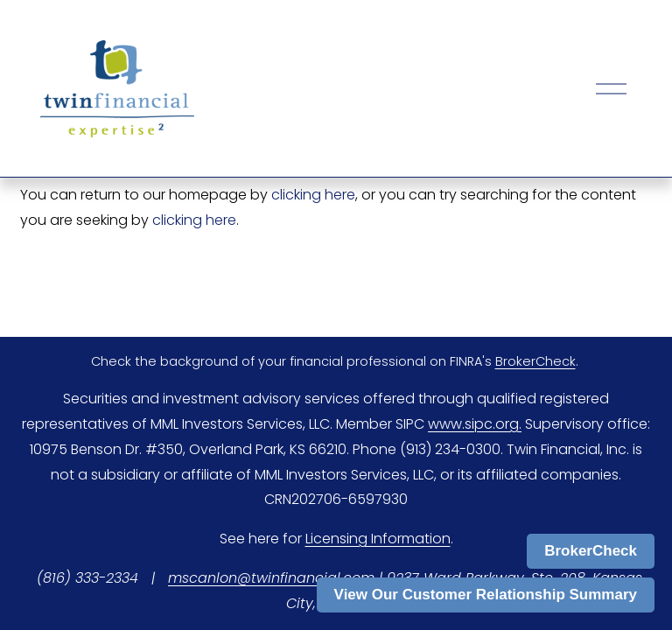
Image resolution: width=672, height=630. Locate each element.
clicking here (313, 195)
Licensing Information (378, 539)
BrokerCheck (591, 551)
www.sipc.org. (475, 424)
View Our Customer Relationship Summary (486, 595)
